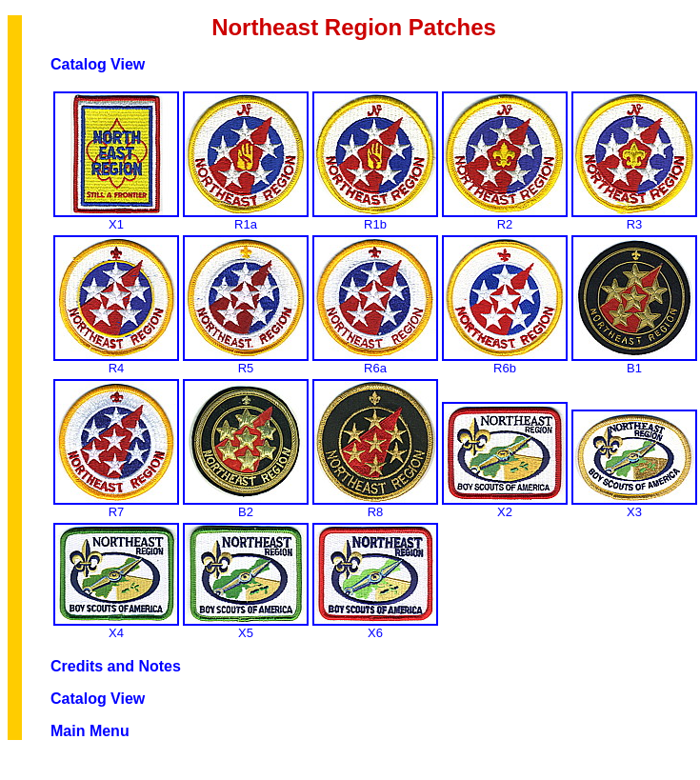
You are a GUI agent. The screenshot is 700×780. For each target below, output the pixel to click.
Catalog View (98, 64)
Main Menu (90, 731)
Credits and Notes (116, 666)
